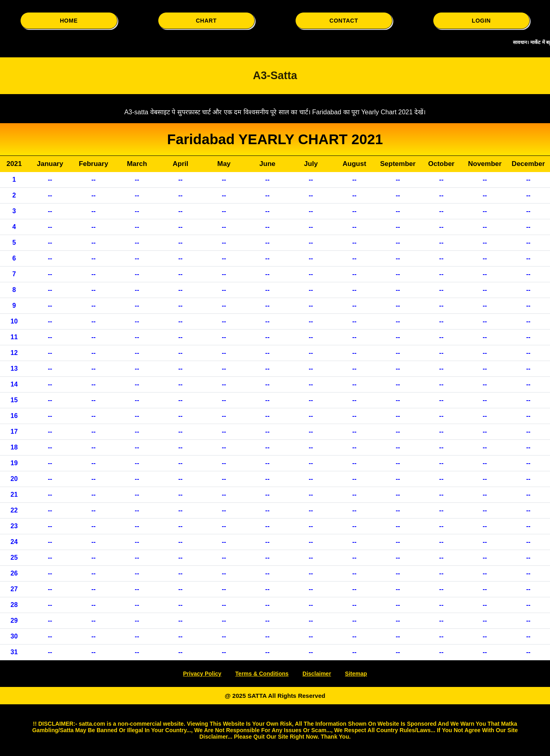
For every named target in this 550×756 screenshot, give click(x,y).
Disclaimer (317, 674)
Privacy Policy (202, 674)
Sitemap (356, 674)
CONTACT (344, 21)
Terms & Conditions (262, 674)
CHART (206, 21)
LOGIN (481, 21)
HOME (69, 21)
